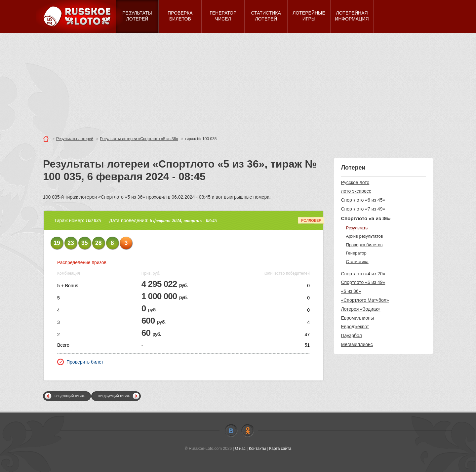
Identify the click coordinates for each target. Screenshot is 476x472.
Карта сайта (280, 449)
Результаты (357, 228)
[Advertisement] (238, 83)
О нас (240, 449)
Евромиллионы (357, 318)
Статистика (357, 262)
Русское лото (355, 182)
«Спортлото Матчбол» (365, 300)
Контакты (258, 449)
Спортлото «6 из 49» (363, 282)
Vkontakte (231, 431)
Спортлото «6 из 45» (363, 200)
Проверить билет (80, 362)
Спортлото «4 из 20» (363, 274)
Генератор (356, 253)
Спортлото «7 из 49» (363, 209)
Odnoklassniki (248, 431)
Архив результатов (364, 236)
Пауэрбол (351, 335)
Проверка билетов (364, 245)
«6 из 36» (351, 291)
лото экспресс (356, 191)
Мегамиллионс (357, 344)
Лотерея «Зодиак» (360, 309)
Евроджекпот (355, 327)
